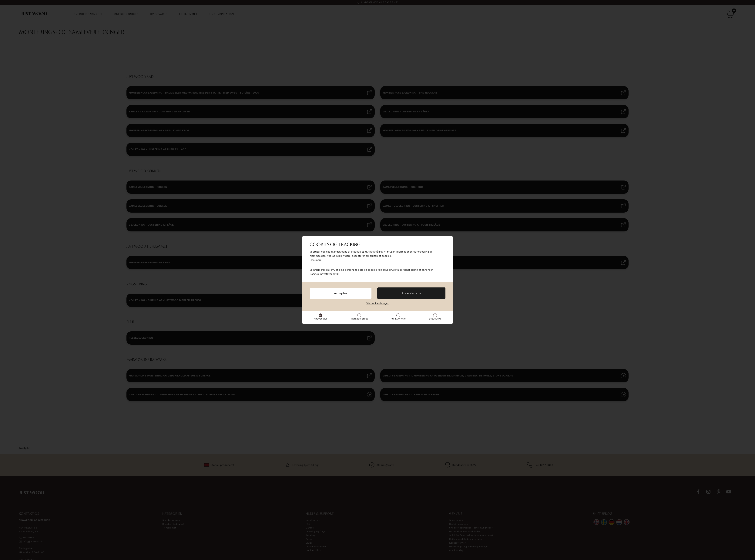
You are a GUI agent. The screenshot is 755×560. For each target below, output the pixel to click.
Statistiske (435, 319)
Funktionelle (398, 319)
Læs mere (315, 260)
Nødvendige (320, 319)
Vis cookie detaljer (377, 303)
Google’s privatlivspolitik (324, 274)
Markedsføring (359, 319)
